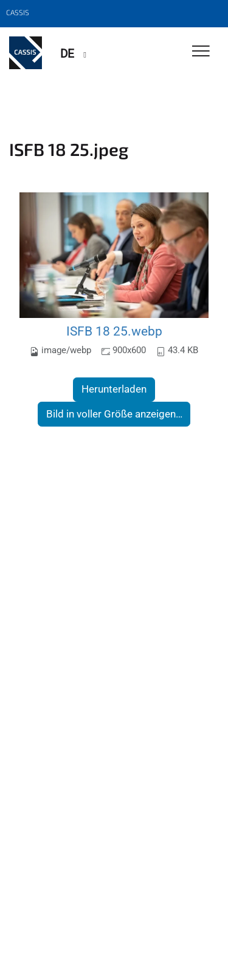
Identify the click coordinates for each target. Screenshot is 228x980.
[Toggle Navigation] (201, 52)
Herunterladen (114, 389)
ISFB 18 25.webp (114, 331)
